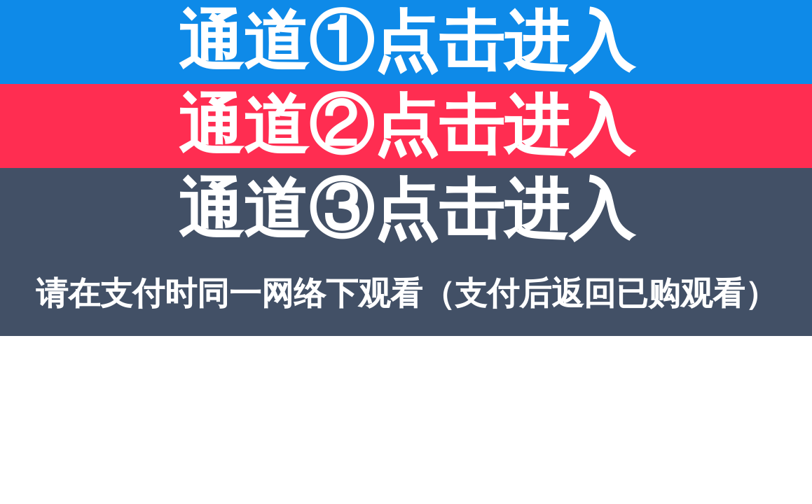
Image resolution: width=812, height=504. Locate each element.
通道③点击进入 (406, 210)
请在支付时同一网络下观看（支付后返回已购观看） (406, 294)
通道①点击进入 (406, 42)
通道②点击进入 (406, 126)
